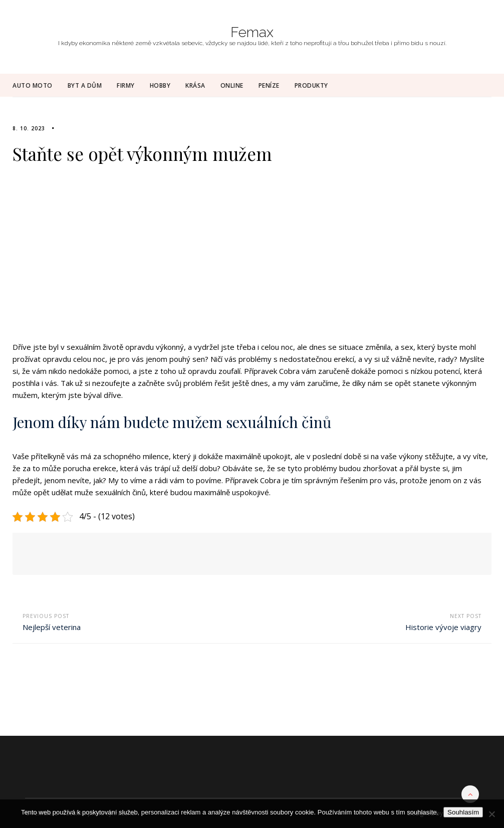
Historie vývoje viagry (443, 627)
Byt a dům (85, 85)
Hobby (160, 85)
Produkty (311, 85)
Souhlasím (463, 812)
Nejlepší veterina (52, 627)
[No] (491, 814)
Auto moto (33, 85)
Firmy (126, 85)
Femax (252, 33)
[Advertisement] (252, 259)
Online (232, 85)
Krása (195, 85)
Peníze (269, 85)
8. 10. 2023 (29, 128)
